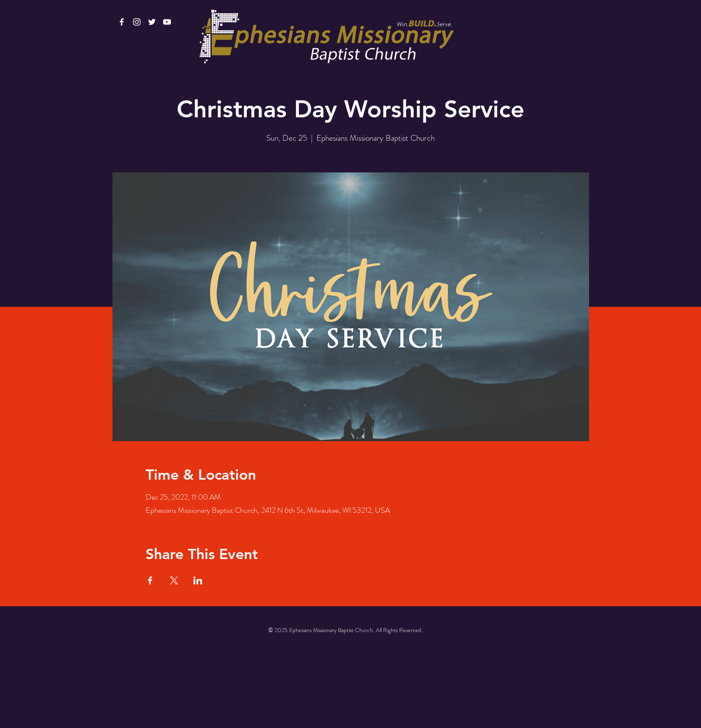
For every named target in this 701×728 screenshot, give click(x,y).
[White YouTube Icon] (167, 22)
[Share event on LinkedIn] (198, 580)
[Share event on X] (174, 580)
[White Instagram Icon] (137, 22)
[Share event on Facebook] (150, 580)
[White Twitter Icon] (152, 22)
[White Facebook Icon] (122, 22)
